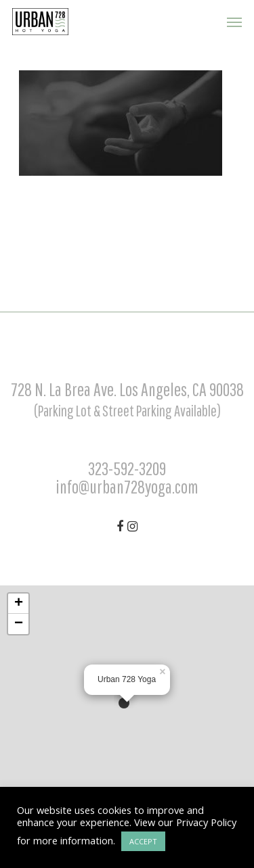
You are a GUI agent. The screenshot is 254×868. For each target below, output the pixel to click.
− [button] (19, 624)
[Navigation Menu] (234, 22)
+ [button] (19, 604)
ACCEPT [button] (143, 841)
